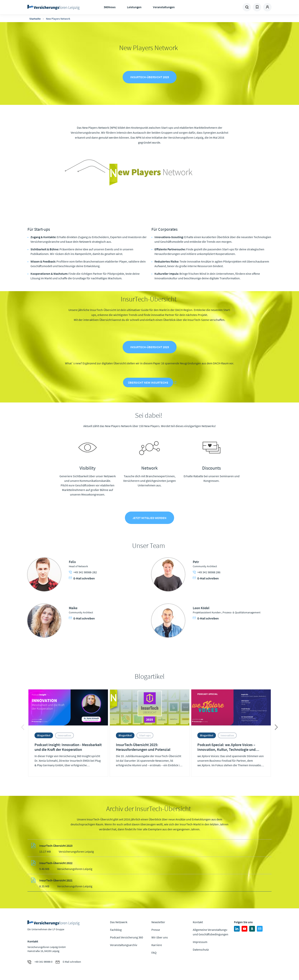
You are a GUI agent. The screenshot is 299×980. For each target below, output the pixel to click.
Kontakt (198, 923)
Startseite (35, 19)
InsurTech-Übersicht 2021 (56, 881)
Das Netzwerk (119, 923)
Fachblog (116, 931)
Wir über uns (160, 938)
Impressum (200, 943)
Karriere (157, 946)
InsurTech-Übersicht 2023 (56, 846)
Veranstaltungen (164, 7)
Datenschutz (201, 950)
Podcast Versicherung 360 (127, 938)
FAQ (154, 953)
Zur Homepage (55, 7)
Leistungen (134, 7)
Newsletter (158, 923)
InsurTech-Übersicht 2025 (150, 77)
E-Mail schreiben (82, 579)
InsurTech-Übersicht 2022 (56, 864)
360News (110, 7)
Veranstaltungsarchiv (124, 946)
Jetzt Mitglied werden (149, 519)
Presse (156, 931)
